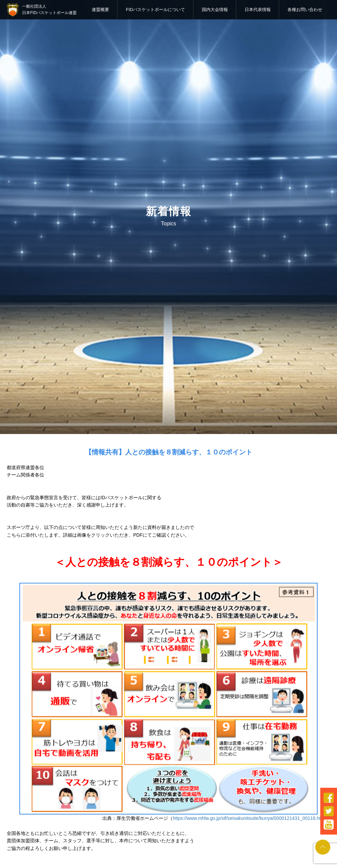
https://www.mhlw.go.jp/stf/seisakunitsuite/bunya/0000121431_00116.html (249, 818)
